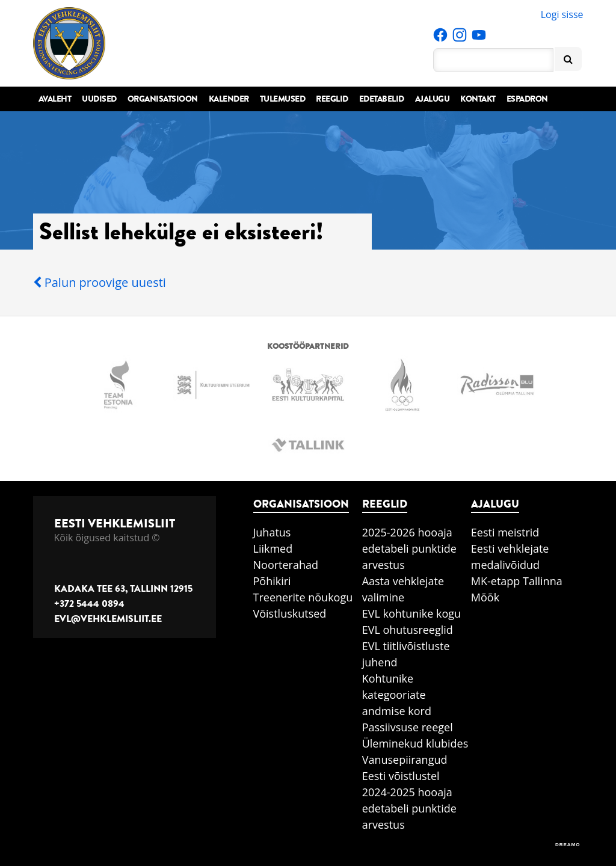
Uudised (99, 99)
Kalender (229, 99)
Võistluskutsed (290, 613)
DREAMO (568, 845)
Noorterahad (286, 565)
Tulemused (283, 99)
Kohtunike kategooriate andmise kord (397, 695)
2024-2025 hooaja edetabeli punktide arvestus (409, 808)
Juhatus (272, 532)
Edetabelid (382, 99)
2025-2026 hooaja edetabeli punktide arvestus (409, 548)
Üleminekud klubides (415, 743)
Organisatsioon (163, 99)
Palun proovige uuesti (100, 282)
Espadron (527, 99)
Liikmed (273, 548)
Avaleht (55, 99)
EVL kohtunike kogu (412, 613)
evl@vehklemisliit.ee (108, 619)
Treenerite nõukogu (303, 597)
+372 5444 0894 (89, 604)
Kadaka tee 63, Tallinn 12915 (123, 589)
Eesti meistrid (505, 532)
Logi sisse (562, 14)
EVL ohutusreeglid (408, 630)
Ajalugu (433, 99)
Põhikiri (272, 581)
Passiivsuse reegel (408, 727)
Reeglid (332, 99)
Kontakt (478, 99)
